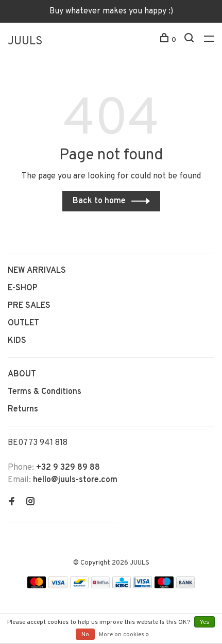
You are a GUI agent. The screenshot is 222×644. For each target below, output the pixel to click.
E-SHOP (23, 288)
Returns (23, 409)
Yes (204, 622)
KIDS (17, 341)
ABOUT (22, 374)
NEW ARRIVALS (37, 271)
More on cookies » (124, 635)
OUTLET (23, 323)
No (85, 635)
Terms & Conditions (45, 392)
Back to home (99, 201)
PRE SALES (29, 306)
